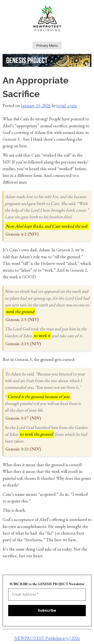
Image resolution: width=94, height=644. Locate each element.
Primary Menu (47, 46)
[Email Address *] (47, 595)
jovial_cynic (67, 105)
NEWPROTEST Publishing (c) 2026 (47, 638)
